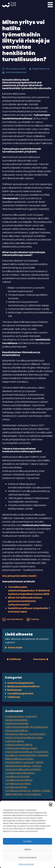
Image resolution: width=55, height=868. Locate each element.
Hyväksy (27, 841)
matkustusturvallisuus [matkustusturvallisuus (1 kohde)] (17, 748)
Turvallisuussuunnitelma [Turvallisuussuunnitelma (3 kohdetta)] (19, 780)
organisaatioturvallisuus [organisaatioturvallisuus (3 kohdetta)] (19, 752)
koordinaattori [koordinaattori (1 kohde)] (37, 734)
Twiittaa (33, 619)
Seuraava (39, 659)
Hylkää (28, 849)
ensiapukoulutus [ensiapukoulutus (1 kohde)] (15, 716)
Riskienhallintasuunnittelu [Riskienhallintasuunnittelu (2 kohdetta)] (19, 759)
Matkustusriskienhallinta (23, 686)
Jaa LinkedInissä (13, 619)
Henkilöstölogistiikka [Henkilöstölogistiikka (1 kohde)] (16, 720)
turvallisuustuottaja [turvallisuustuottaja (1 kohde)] (16, 787)
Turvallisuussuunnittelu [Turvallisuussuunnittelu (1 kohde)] (18, 784)
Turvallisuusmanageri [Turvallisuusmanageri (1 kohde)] (17, 776)
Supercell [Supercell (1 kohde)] (28, 762)
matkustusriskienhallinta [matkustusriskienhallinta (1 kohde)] (19, 745)
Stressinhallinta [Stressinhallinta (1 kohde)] (14, 762)
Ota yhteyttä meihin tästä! (19, 576)
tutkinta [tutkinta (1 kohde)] (36, 791)
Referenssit (14, 690)
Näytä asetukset (28, 857)
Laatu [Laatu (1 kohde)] (39, 738)
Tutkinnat (14, 697)
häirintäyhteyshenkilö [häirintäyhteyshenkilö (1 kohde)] (17, 727)
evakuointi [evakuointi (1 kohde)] (31, 716)
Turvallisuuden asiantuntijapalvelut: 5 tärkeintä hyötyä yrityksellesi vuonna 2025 (29, 591)
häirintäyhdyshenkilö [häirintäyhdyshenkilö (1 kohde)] (17, 723)
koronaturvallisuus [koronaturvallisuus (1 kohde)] (25, 738)
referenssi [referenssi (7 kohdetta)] (43, 755)
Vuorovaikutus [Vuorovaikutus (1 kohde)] (33, 794)
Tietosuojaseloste (26, 864)
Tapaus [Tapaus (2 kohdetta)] (37, 766)
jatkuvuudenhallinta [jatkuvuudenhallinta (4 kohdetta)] (16, 730)
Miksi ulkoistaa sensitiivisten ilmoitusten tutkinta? (27, 641)
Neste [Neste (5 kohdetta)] (34, 748)
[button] (51, 804)
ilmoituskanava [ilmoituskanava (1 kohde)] (39, 727)
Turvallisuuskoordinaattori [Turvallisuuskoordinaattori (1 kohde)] (20, 773)
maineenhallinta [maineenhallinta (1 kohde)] (14, 741)
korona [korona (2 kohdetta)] (9, 738)
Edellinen (15, 659)
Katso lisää (15, 648)
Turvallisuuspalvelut (20, 694)
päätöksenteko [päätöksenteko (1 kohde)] (27, 755)
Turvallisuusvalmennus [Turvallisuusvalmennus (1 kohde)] (18, 791)
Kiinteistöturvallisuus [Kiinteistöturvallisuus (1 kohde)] (16, 734)
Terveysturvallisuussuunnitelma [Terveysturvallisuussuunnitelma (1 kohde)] (23, 769)
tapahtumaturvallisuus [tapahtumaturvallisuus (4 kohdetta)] (18, 766)
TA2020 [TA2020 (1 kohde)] (39, 762)
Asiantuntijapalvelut (16, 72)
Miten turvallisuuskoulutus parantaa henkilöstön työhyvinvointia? (25, 601)
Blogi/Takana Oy (41, 69)
